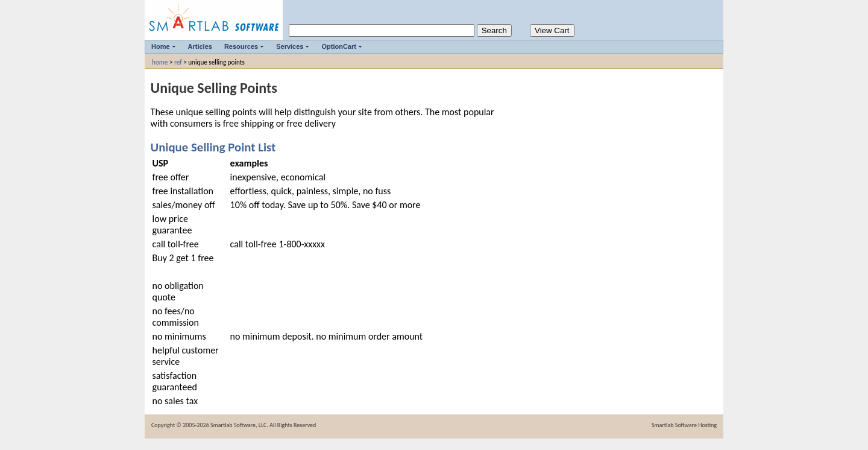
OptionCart (338, 46)
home (160, 62)
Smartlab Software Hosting (684, 425)
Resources (241, 46)
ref (178, 62)
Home (161, 46)
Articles (200, 46)
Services (290, 46)
